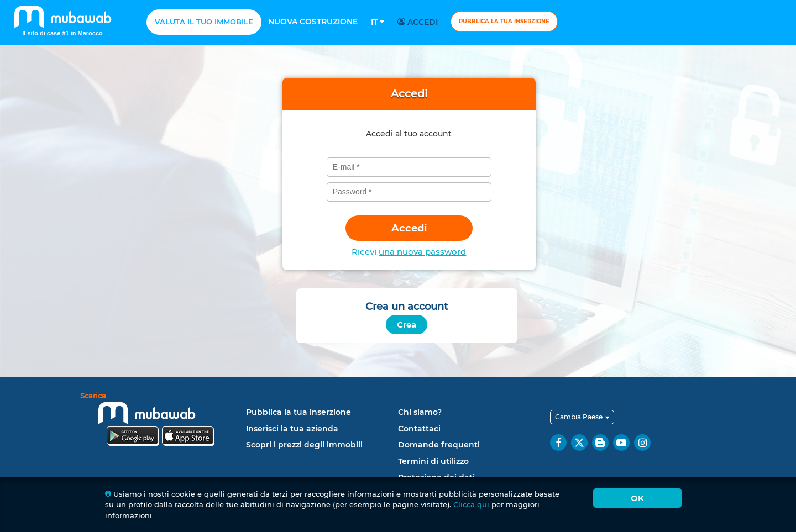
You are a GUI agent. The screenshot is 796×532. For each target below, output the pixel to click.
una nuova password (422, 252)
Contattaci (419, 429)
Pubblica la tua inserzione (504, 21)
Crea (407, 325)
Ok (637, 498)
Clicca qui (471, 504)
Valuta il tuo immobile (204, 22)
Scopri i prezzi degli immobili (304, 445)
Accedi (419, 22)
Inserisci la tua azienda (292, 429)
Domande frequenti (439, 445)
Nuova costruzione (313, 22)
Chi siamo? (420, 412)
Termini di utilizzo (433, 461)
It (378, 22)
